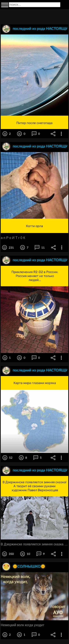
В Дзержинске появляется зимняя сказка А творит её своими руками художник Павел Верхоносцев (34, 544)
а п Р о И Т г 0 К (13, 238)
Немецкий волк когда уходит (23, 625)
